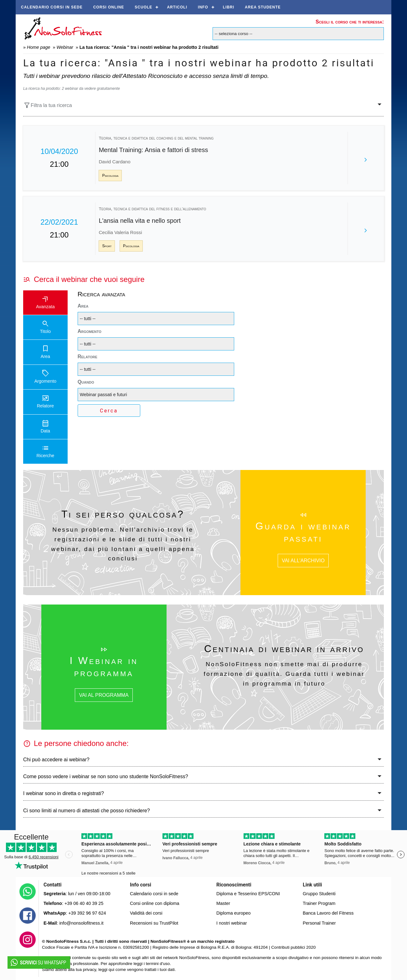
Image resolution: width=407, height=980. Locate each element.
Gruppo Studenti (319, 894)
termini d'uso (158, 964)
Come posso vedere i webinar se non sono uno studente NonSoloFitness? (106, 776)
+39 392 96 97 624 (87, 913)
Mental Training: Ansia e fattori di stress (153, 150)
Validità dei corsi (146, 913)
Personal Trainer (319, 923)
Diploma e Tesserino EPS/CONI (248, 894)
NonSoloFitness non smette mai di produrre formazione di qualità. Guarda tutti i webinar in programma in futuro (284, 674)
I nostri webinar (232, 923)
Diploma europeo (234, 913)
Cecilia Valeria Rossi (120, 232)
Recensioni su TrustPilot (154, 923)
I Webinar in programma (104, 666)
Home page (39, 47)
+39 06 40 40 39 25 (84, 903)
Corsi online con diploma (155, 903)
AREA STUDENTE (263, 7)
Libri (229, 7)
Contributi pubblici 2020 (293, 947)
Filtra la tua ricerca (48, 105)
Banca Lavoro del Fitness (328, 913)
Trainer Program (319, 903)
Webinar (65, 47)
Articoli (177, 7)
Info (203, 7)
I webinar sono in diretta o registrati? (64, 793)
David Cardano (114, 162)
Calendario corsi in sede (52, 7)
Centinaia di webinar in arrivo (284, 649)
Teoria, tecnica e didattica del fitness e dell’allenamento (152, 209)
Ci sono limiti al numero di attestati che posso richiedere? (87, 811)
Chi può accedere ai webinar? (56, 760)
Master (223, 903)
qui (111, 970)
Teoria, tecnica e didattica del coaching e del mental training (156, 138)
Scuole (143, 7)
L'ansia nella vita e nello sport (140, 221)
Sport (107, 246)
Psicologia (110, 176)
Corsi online (109, 7)
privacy (90, 970)
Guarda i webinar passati (303, 532)
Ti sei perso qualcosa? (123, 514)
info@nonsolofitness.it (81, 923)
